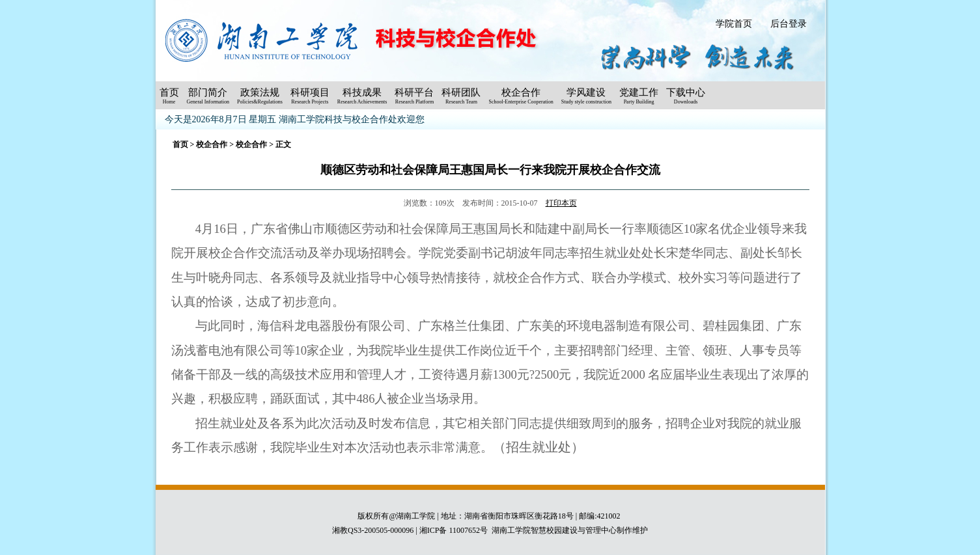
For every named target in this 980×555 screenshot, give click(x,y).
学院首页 (734, 24)
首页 (180, 144)
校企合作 (212, 144)
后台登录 (789, 24)
